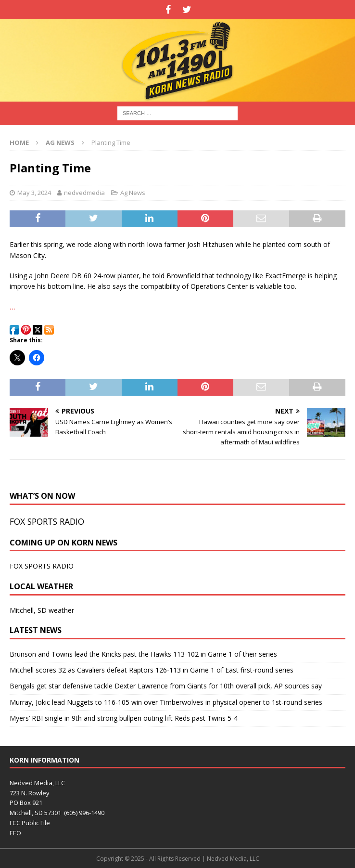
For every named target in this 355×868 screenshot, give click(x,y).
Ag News (133, 193)
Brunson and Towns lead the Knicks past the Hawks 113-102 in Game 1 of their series (143, 654)
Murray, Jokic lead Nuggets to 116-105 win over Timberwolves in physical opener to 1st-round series (166, 702)
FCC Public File (30, 823)
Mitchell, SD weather (42, 610)
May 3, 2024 (34, 193)
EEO (15, 833)
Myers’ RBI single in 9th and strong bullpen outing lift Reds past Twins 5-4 (124, 718)
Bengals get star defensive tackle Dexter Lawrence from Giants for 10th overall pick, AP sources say (166, 686)
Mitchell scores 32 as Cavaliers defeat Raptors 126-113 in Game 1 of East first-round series (152, 670)
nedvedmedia (84, 193)
